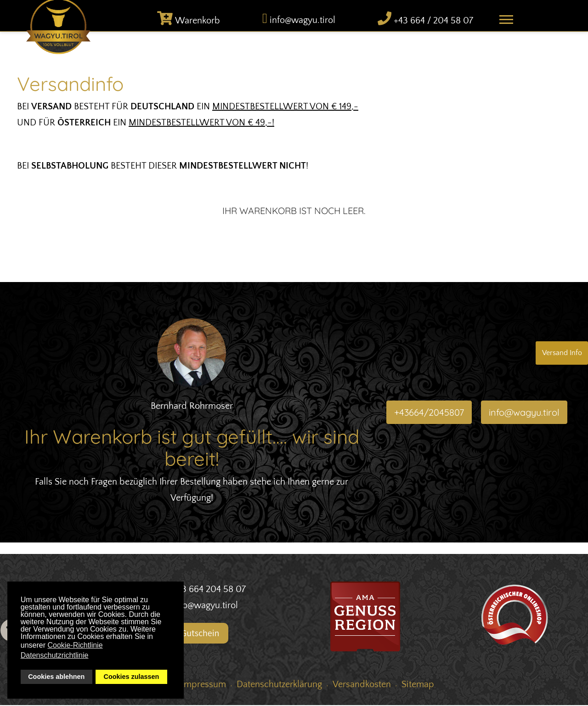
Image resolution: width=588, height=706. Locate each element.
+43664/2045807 (429, 413)
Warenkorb (198, 22)
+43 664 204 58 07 (209, 590)
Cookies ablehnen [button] (56, 677)
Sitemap (418, 685)
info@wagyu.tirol (302, 22)
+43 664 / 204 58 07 (433, 22)
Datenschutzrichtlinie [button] (55, 655)
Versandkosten (362, 685)
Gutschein (195, 634)
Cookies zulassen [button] (132, 677)
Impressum (204, 685)
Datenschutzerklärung (279, 685)
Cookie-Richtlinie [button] (75, 645)
